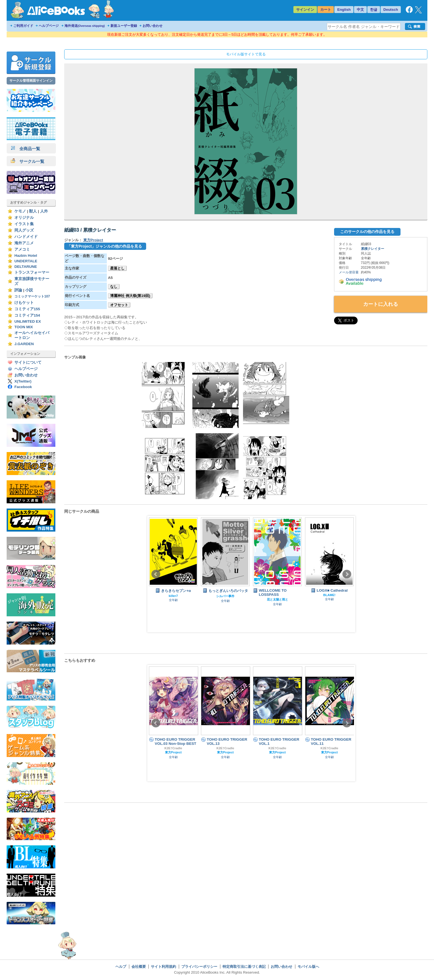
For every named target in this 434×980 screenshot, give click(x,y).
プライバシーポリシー (199, 967)
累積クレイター (373, 249)
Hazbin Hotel (26, 256)
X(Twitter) (23, 381)
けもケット (24, 303)
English (344, 10)
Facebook (23, 387)
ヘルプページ (49, 26)
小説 (29, 290)
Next (347, 574)
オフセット (119, 305)
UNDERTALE (26, 261)
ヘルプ (121, 967)
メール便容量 (349, 272)
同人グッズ (24, 230)
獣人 (33, 211)
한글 (374, 10)
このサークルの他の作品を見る (367, 232)
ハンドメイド (26, 237)
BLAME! (329, 595)
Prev (156, 574)
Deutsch (391, 10)
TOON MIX (24, 327)
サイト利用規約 (163, 967)
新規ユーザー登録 (124, 26)
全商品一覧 (25, 149)
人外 (44, 211)
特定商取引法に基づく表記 (244, 967)
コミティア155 (27, 309)
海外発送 (85, 26)
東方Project (93, 240)
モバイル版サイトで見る (246, 54)
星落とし (117, 268)
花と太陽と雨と (277, 599)
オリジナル (24, 218)
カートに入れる (381, 304)
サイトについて (28, 362)
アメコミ (22, 249)
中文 (360, 10)
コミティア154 (27, 315)
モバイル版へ (308, 967)
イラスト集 (24, 224)
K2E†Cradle (173, 748)
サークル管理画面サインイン (31, 81)
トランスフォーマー (32, 272)
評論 (18, 290)
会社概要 (139, 967)
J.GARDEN (24, 344)
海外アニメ (24, 243)
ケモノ (20, 211)
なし (114, 287)
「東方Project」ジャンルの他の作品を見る (104, 246)
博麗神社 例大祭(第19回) (130, 296)
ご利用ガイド (23, 26)
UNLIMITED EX (28, 321)
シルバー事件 (225, 596)
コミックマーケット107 (32, 296)
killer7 (173, 596)
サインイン (305, 10)
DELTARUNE (26, 267)
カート (326, 10)
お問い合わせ (153, 26)
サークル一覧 (28, 161)
